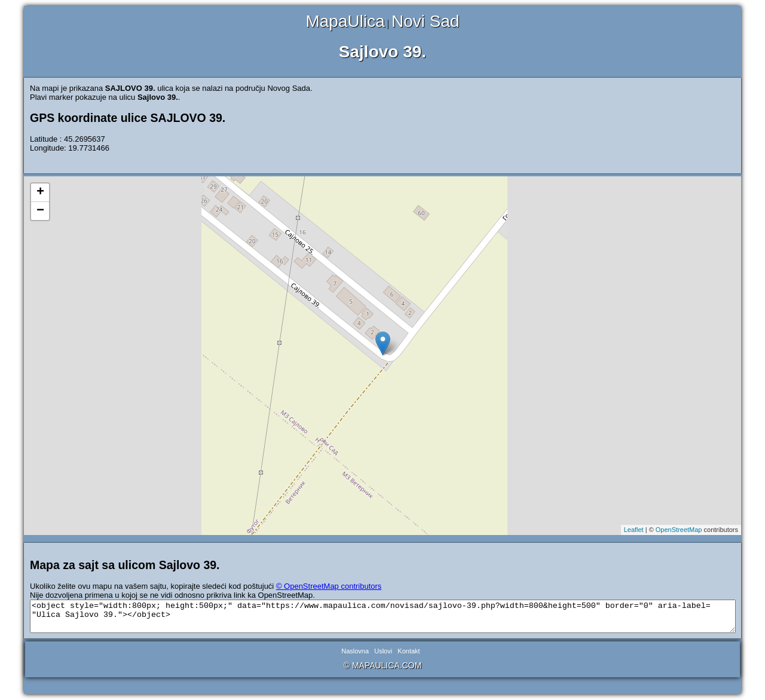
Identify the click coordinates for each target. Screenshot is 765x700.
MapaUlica (345, 21)
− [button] (40, 211)
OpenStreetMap (679, 530)
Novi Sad (426, 21)
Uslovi (383, 651)
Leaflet (634, 530)
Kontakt (408, 651)
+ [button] (40, 192)
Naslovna (355, 651)
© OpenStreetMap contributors (329, 586)
